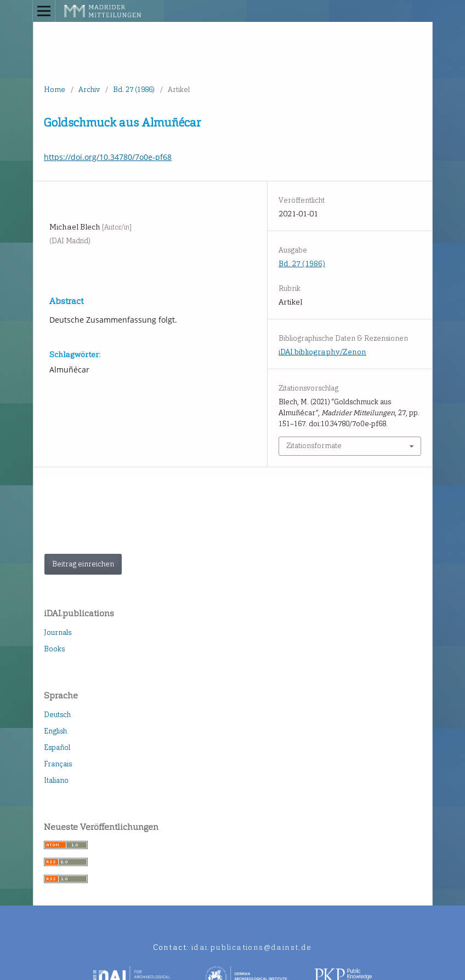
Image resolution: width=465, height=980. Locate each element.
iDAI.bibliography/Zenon (322, 352)
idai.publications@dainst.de (252, 947)
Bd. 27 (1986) (134, 90)
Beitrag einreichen (83, 564)
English (55, 731)
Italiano (56, 780)
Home (55, 90)
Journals (58, 632)
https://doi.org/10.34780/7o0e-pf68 (108, 157)
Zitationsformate (314, 446)
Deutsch (57, 715)
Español (57, 747)
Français (58, 764)
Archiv (89, 90)
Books (54, 649)
